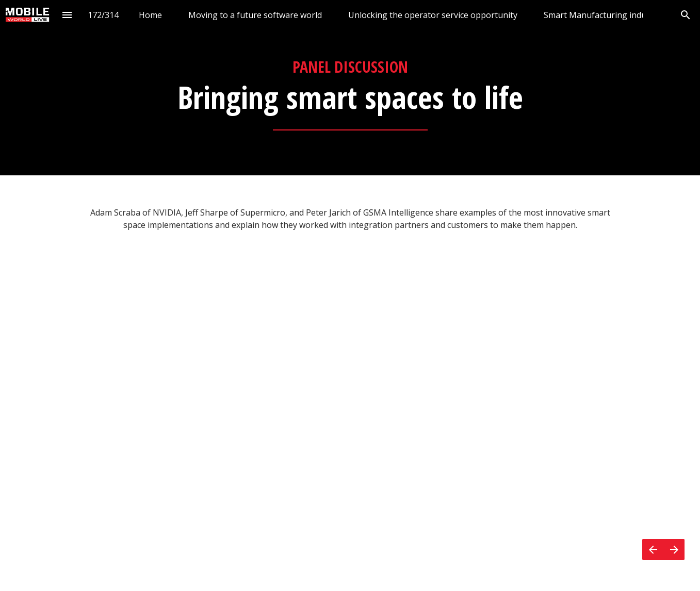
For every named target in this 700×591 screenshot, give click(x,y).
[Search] (685, 15)
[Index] (67, 15)
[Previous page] (653, 549)
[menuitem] (150, 15)
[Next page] (674, 549)
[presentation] (350, 88)
